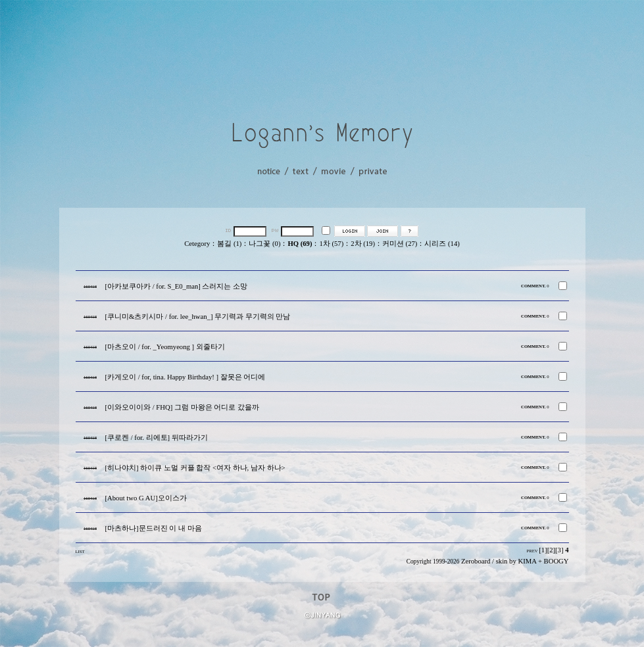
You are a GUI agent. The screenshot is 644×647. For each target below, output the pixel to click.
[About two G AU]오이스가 (146, 498)
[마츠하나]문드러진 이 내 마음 (154, 528)
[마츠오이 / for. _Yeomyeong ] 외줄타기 (165, 347)
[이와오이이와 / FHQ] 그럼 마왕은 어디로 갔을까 (182, 407)
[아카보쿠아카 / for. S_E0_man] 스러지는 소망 (177, 286)
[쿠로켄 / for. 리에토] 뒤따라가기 (157, 438)
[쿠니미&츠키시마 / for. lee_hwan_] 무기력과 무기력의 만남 (198, 317)
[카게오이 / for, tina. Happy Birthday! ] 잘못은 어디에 (186, 377)
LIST (80, 551)
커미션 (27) (400, 244)
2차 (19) (363, 244)
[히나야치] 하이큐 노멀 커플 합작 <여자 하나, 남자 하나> (195, 468)
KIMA (527, 561)
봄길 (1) (229, 244)
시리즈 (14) (442, 244)
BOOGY (557, 561)
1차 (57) (331, 244)
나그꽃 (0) (264, 244)
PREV (533, 551)
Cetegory (197, 244)
